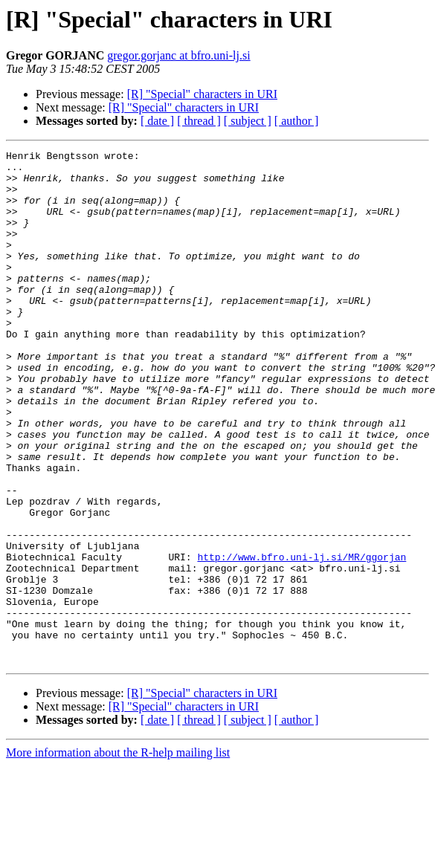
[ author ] (297, 121)
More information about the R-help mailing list (118, 855)
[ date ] (157, 121)
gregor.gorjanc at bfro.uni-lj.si (178, 55)
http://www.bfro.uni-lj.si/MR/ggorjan (302, 639)
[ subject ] (248, 121)
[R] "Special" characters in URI (202, 94)
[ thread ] (199, 121)
